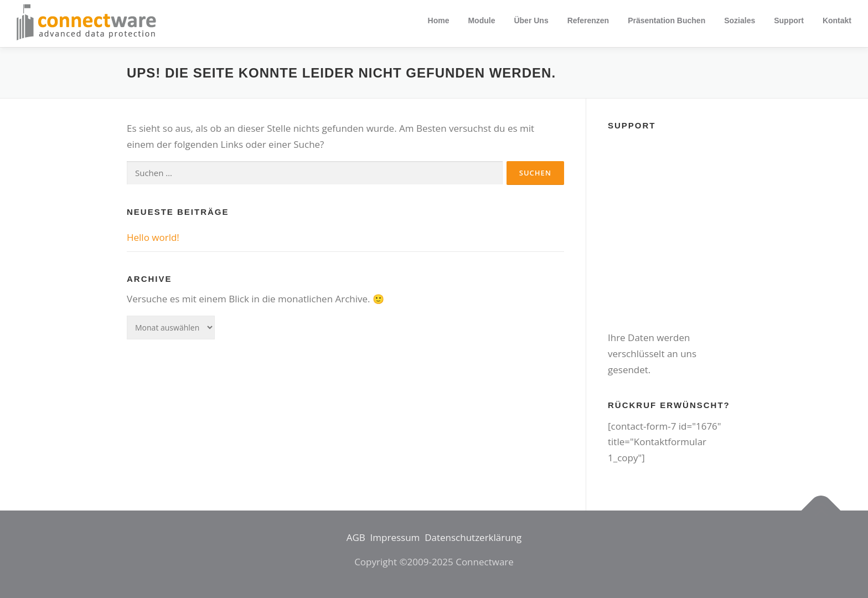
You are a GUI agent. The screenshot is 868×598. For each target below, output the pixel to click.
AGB (356, 537)
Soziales (740, 20)
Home (439, 20)
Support (789, 20)
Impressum (395, 537)
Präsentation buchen (666, 20)
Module (481, 20)
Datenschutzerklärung (473, 537)
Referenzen (588, 20)
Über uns (531, 20)
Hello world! (153, 237)
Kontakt (837, 20)
